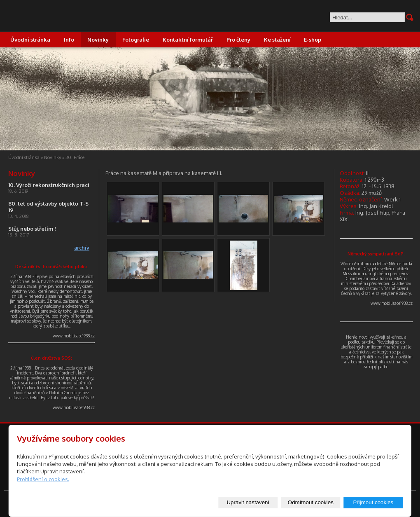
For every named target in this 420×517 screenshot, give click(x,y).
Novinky (98, 40)
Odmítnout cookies (311, 502)
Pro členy (238, 40)
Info (69, 40)
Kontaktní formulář (188, 40)
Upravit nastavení (248, 502)
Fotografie (136, 40)
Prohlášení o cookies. (43, 479)
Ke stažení (277, 40)
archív (82, 248)
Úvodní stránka (30, 40)
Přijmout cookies (373, 502)
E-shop (313, 40)
